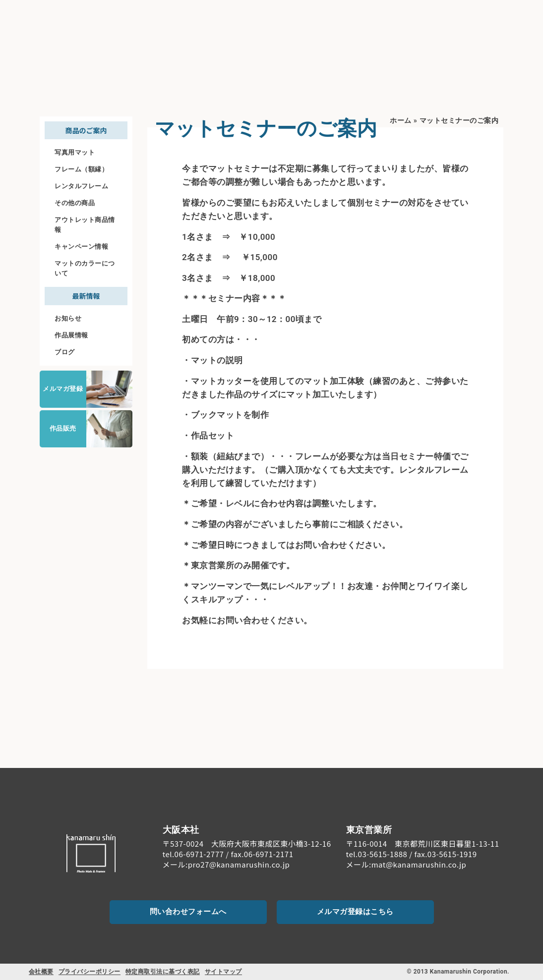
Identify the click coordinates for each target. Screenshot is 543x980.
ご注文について (417, 21)
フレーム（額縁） (81, 169)
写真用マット (75, 152)
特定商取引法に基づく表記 (163, 972)
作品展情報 (71, 335)
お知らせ (68, 318)
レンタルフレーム (81, 186)
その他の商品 (75, 203)
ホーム (401, 121)
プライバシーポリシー (90, 972)
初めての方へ (245, 21)
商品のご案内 (310, 21)
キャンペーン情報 (81, 246)
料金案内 (364, 21)
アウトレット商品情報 (85, 225)
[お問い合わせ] (485, 15)
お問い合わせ (486, 28)
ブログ (65, 352)
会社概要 (41, 972)
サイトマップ (223, 972)
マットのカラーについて (85, 268)
